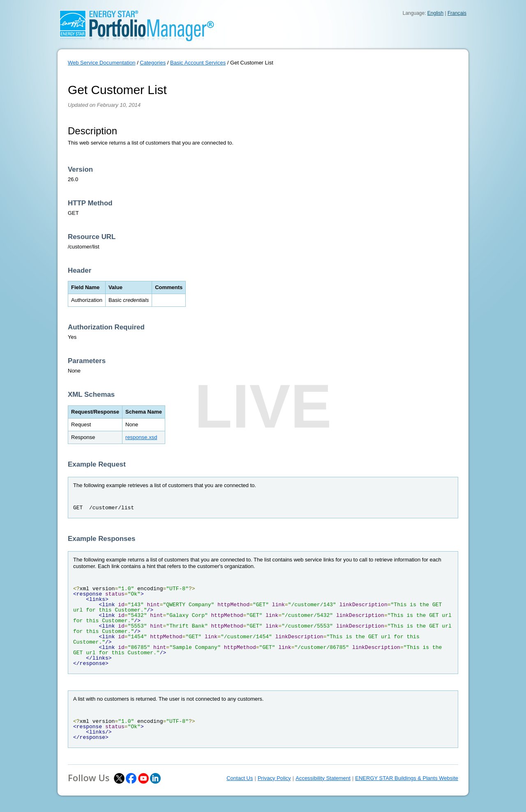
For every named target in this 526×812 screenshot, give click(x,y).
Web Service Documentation (102, 63)
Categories (153, 63)
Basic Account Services (198, 63)
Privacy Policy (274, 778)
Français (457, 13)
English (435, 13)
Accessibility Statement (323, 778)
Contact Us (240, 778)
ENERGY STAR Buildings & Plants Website (407, 778)
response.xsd (141, 437)
